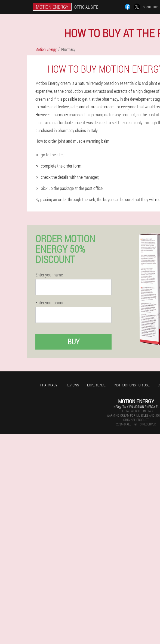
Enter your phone (50, 303)
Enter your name (49, 275)
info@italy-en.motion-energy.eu (136, 407)
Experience (96, 385)
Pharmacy (49, 385)
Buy (73, 342)
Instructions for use (132, 385)
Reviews (72, 385)
